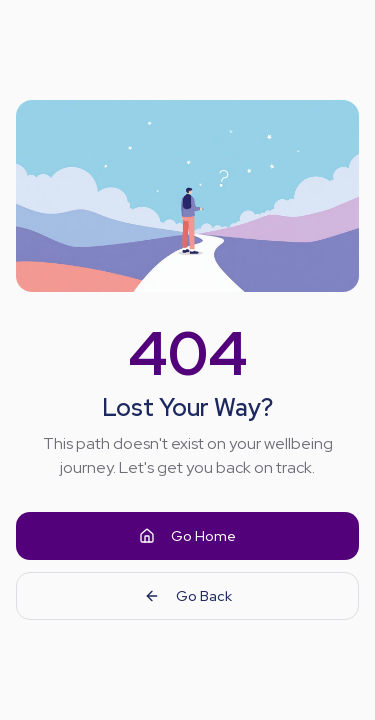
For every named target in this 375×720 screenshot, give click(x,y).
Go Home (187, 536)
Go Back (188, 596)
